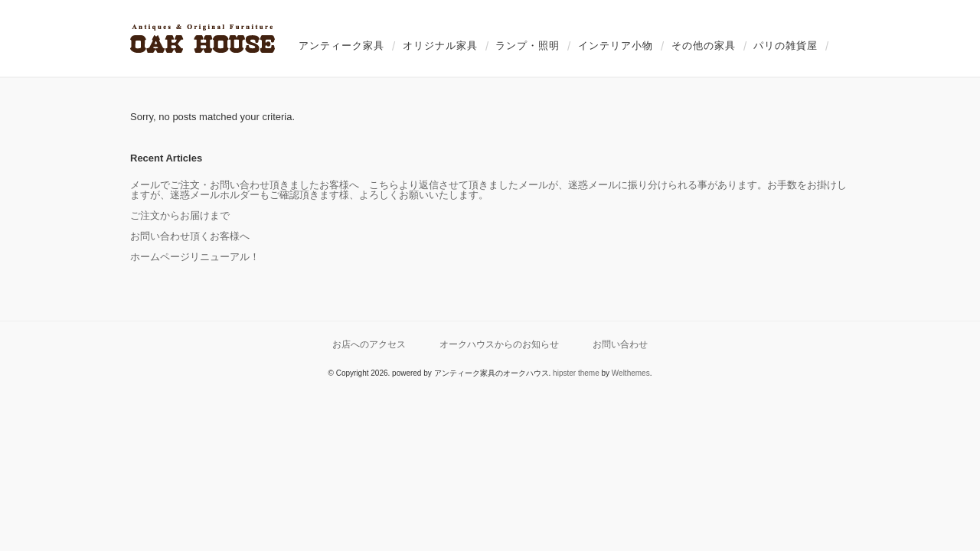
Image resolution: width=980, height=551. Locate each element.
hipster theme (576, 373)
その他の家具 (704, 46)
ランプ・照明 (528, 46)
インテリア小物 (616, 46)
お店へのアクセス (369, 344)
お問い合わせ (620, 344)
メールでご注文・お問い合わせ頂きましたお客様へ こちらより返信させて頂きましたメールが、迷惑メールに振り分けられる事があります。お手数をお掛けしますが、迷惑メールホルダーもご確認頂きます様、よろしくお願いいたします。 (488, 190)
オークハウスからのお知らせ (499, 344)
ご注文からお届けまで (180, 215)
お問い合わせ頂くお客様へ (190, 236)
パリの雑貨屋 (786, 46)
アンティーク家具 (341, 46)
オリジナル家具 (440, 46)
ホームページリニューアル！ (195, 257)
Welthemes (631, 373)
